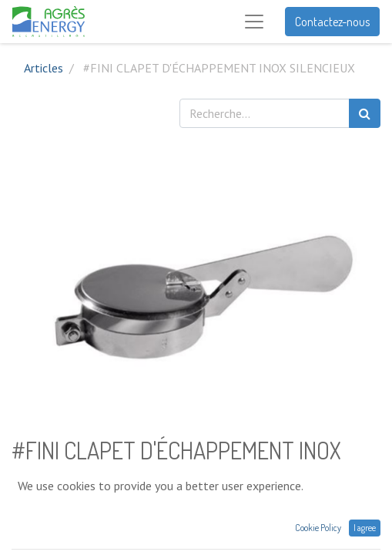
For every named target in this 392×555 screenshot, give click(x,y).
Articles (44, 68)
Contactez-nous (332, 22)
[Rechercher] (365, 113)
